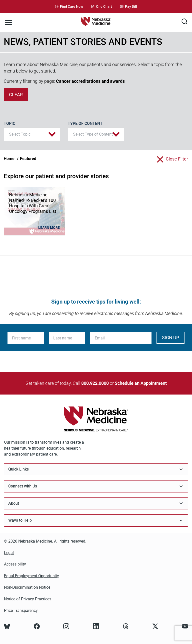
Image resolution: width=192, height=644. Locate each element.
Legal (9, 553)
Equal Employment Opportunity (31, 576)
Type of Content (85, 123)
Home (9, 159)
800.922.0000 (95, 383)
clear (16, 95)
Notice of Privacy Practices (28, 599)
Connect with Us (96, 486)
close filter (177, 159)
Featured (28, 159)
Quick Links (96, 469)
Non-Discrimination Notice (27, 587)
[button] (32, 134)
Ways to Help (96, 521)
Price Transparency (21, 610)
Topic (9, 123)
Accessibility (15, 564)
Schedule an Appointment (141, 383)
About (96, 503)
